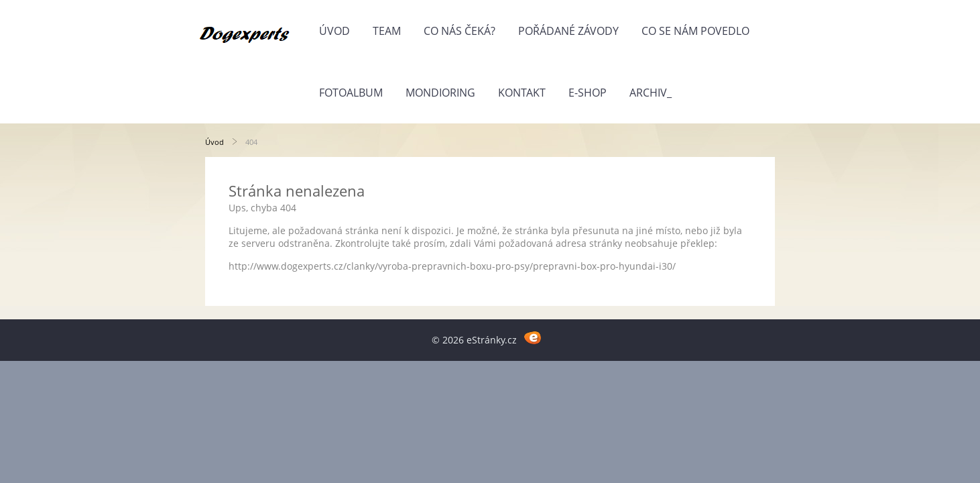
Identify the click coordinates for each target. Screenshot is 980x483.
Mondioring (440, 93)
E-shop (588, 93)
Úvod (334, 31)
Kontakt (522, 93)
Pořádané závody (568, 31)
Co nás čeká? (460, 31)
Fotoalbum (351, 93)
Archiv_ (651, 93)
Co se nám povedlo (695, 31)
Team (387, 31)
